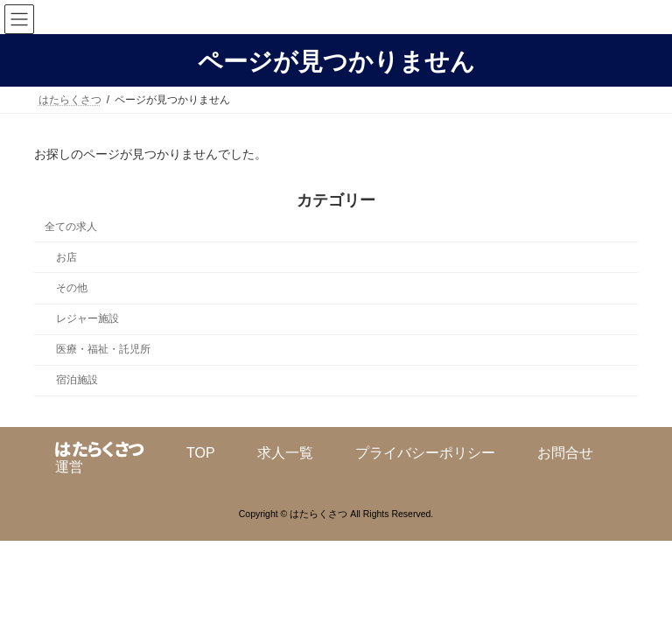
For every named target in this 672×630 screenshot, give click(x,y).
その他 (72, 288)
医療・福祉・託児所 (103, 349)
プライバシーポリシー (425, 453)
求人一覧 (285, 453)
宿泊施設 (77, 380)
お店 (66, 257)
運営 (69, 467)
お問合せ (565, 453)
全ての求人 (71, 227)
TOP (201, 453)
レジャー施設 (87, 318)
